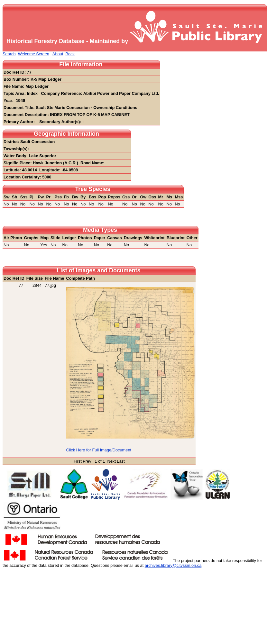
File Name (54, 278)
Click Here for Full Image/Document (99, 450)
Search (9, 54)
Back (70, 54)
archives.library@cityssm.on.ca (173, 565)
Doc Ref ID (14, 278)
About (58, 54)
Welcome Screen (34, 54)
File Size (35, 278)
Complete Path (80, 278)
